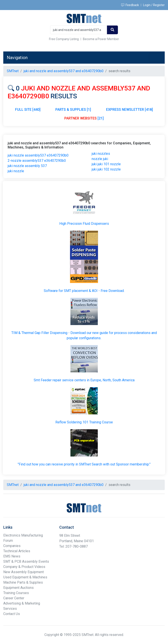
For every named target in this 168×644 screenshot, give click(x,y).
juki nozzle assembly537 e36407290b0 (38, 155)
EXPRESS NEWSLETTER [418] (129, 110)
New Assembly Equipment (24, 572)
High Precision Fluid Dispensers (84, 224)
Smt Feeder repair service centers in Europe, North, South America (84, 380)
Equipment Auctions (18, 588)
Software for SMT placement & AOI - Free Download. (84, 291)
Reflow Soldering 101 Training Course (84, 422)
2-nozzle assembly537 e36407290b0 (37, 161)
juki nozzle (16, 171)
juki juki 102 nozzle (106, 169)
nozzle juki (100, 159)
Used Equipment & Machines (25, 577)
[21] (84, 118)
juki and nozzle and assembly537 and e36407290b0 (64, 71)
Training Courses (16, 593)
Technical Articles (17, 551)
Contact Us (12, 614)
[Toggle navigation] (155, 58)
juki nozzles (101, 154)
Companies (12, 546)
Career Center (14, 598)
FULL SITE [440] (28, 110)
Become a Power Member (101, 39)
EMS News (12, 556)
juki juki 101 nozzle (106, 164)
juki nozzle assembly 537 (27, 166)
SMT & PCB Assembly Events (26, 561)
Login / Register (154, 5)
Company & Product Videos (24, 567)
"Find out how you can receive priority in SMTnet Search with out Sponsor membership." (84, 464)
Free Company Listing (64, 39)
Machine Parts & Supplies (23, 582)
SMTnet (13, 71)
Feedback (130, 5)
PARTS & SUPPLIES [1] (73, 110)
